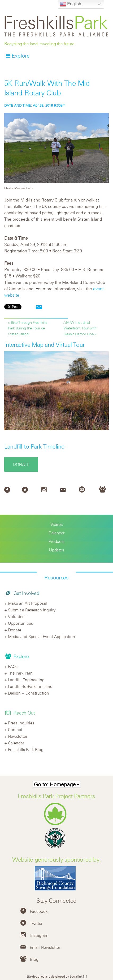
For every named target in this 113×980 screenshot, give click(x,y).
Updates (56, 550)
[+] (85, 976)
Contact (15, 729)
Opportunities (20, 623)
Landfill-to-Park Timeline (34, 446)
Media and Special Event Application (42, 636)
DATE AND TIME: (19, 105)
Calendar (56, 533)
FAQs (13, 666)
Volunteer (17, 616)
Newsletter (18, 736)
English (70, 4)
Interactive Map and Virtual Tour (45, 345)
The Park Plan (20, 673)
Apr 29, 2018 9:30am (35, 105)
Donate (21, 464)
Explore (21, 56)
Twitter (36, 923)
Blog (34, 959)
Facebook (39, 911)
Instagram (39, 935)
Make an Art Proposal (27, 603)
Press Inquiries (21, 723)
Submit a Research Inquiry (32, 610)
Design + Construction (29, 693)
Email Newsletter (45, 947)
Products (56, 541)
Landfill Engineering (26, 680)
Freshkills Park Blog (26, 749)
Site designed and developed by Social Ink (55, 976)
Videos (57, 524)
